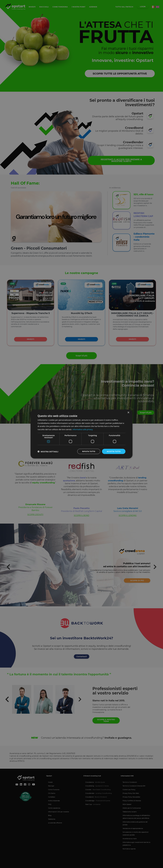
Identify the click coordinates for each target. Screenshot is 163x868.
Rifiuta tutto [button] (87, 451)
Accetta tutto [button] (113, 451)
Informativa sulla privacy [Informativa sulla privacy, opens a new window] (83, 429)
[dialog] (81, 434)
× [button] (128, 412)
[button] (48, 451)
